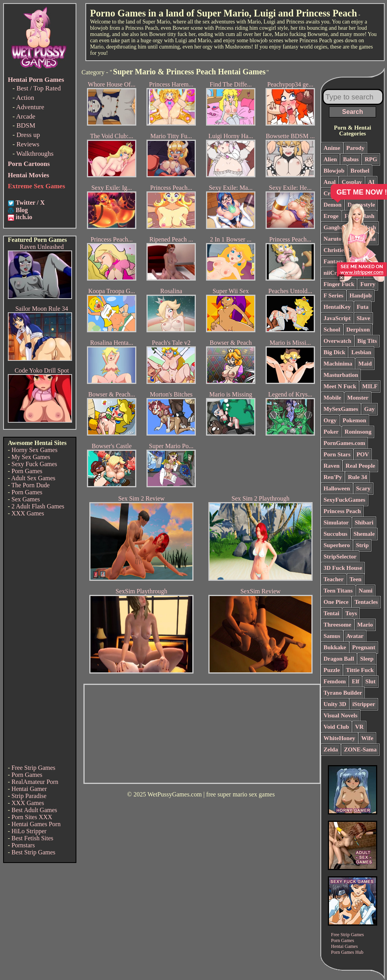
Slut (371, 681)
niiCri (331, 273)
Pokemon (354, 420)
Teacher (334, 579)
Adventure (30, 107)
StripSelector (340, 557)
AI (372, 182)
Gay (370, 409)
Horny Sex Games (34, 450)
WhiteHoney (339, 738)
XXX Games (28, 513)
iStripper (363, 704)
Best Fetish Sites (32, 838)
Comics (364, 193)
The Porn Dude (31, 485)
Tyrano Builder (343, 693)
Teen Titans (338, 591)
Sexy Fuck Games (34, 464)
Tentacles (366, 602)
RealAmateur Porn (35, 782)
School (332, 330)
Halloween (337, 488)
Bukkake (335, 647)
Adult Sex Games (33, 478)
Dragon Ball (339, 659)
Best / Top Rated (39, 88)
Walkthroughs (35, 154)
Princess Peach (342, 511)
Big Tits (367, 341)
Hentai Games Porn (36, 824)
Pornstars (23, 845)
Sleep (367, 659)
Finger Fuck (339, 284)
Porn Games (27, 471)
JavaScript (337, 318)
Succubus (335, 534)
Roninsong (358, 432)
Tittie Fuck (360, 670)
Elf (355, 681)
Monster (358, 398)
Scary (363, 488)
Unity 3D (335, 704)
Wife (367, 738)
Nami (366, 591)
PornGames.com (344, 443)
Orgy (330, 420)
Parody (355, 148)
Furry (368, 284)
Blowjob (334, 171)
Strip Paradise (29, 796)
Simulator (336, 522)
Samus (332, 636)
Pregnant (364, 647)
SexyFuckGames (345, 500)
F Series (334, 295)
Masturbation (341, 375)
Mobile (332, 398)
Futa (363, 307)
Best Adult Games (34, 810)
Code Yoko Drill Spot (42, 370)
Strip (363, 545)
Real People (360, 466)
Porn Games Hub (347, 952)
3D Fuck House (343, 568)
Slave (363, 318)
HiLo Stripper (29, 831)
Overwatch (337, 341)
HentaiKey (337, 307)
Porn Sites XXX (32, 817)
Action (25, 98)
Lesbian (361, 352)
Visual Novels (341, 715)
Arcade (26, 116)
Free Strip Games (33, 768)
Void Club (336, 727)
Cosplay (352, 182)
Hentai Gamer (29, 789)
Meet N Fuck (340, 386)
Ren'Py (333, 477)
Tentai (331, 613)
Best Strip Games (33, 852)
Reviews (28, 144)
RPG (371, 159)
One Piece (336, 602)
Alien (330, 159)
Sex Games (25, 499)
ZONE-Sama (360, 749)
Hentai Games (344, 946)
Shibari (364, 522)
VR (359, 727)
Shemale (364, 534)
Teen (356, 579)
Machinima (338, 364)
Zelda (331, 749)
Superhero (337, 545)
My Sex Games (31, 457)
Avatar (355, 636)
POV (363, 454)
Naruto (333, 239)
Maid (365, 364)
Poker (331, 432)
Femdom (335, 681)
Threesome (337, 625)
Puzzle (332, 670)
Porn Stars (337, 454)
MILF (370, 386)
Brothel (360, 171)
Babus (351, 159)
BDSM (26, 125)
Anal (330, 182)
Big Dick (334, 352)
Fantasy (334, 261)
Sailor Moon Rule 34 (42, 309)
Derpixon (358, 330)
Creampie (336, 193)
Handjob (361, 295)
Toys (351, 613)
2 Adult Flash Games (38, 506)
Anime (332, 148)
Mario (365, 625)
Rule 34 (357, 477)
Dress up (28, 135)
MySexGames (341, 409)
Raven (332, 466)
